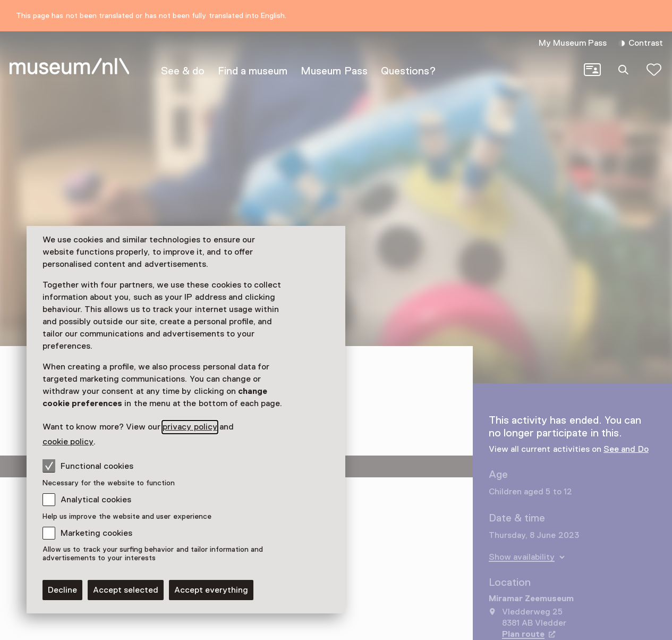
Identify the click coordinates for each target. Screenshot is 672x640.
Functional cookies (88, 466)
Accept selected (126, 590)
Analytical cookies (96, 500)
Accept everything (211, 590)
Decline (62, 590)
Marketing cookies (96, 533)
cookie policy (68, 442)
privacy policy (190, 427)
